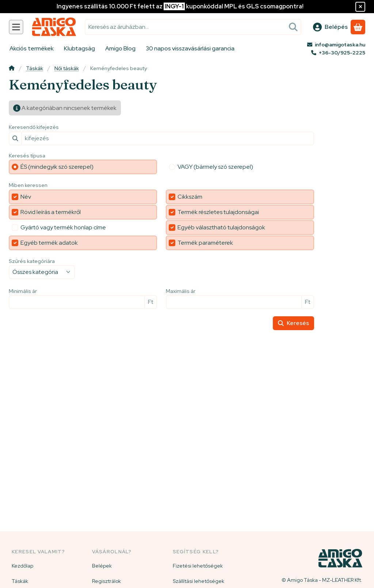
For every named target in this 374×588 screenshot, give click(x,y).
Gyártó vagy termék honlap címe (63, 227)
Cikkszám (190, 197)
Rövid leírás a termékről (51, 212)
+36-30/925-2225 (342, 53)
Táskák (35, 68)
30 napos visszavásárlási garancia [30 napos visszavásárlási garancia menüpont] (190, 48)
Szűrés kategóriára (32, 261)
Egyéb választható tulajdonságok (221, 227)
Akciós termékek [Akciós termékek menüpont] (32, 48)
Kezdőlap (22, 566)
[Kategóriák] (16, 27)
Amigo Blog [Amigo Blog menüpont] (120, 48)
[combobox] (193, 27)
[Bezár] (360, 7)
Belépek (102, 566)
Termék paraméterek (205, 243)
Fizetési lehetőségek (198, 566)
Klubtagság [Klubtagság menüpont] (79, 48)
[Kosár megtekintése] (358, 27)
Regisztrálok (106, 581)
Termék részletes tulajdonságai (218, 212)
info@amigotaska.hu (340, 45)
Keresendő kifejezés (34, 127)
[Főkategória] (12, 69)
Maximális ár (181, 291)
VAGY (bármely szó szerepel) (215, 167)
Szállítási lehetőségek (199, 581)
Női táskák (67, 68)
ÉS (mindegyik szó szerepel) (57, 167)
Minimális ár (23, 291)
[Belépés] (330, 27)
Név (26, 197)
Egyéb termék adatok (49, 243)
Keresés (293, 323)
